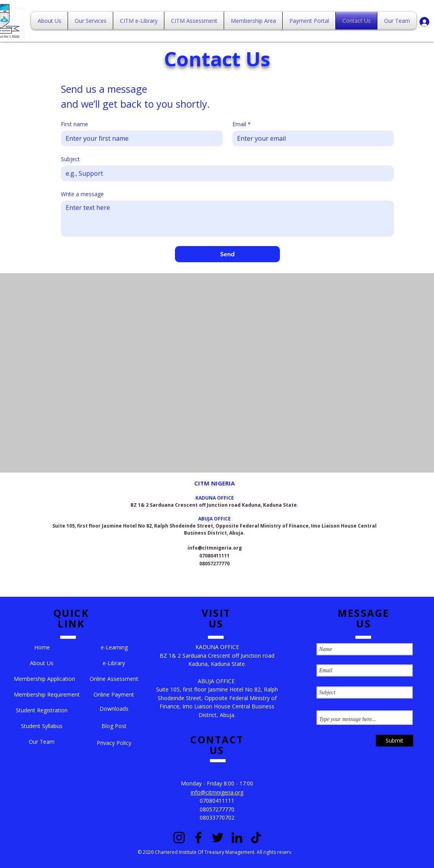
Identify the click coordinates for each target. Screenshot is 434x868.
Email (242, 124)
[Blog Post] (114, 726)
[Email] (311, 138)
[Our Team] (42, 742)
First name (74, 124)
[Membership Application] (44, 679)
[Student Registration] (42, 710)
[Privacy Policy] (114, 743)
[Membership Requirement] (47, 695)
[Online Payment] (114, 695)
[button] (42, 647)
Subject (70, 159)
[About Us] (42, 663)
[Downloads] (114, 709)
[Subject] (225, 173)
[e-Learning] (114, 647)
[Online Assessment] (114, 679)
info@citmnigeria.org (215, 548)
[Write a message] (227, 219)
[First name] (140, 138)
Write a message (82, 194)
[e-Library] (114, 663)
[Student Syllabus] (42, 726)
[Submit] (394, 741)
